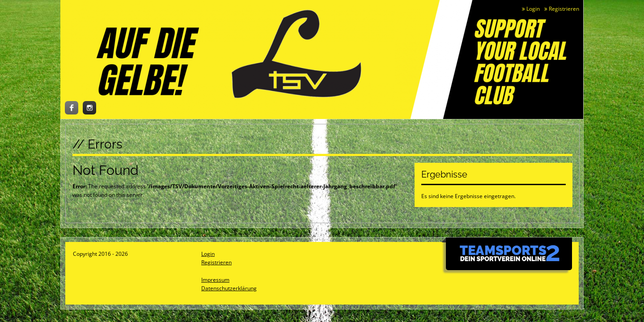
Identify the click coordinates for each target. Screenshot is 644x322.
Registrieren (562, 9)
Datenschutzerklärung (229, 288)
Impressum (215, 280)
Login (531, 9)
